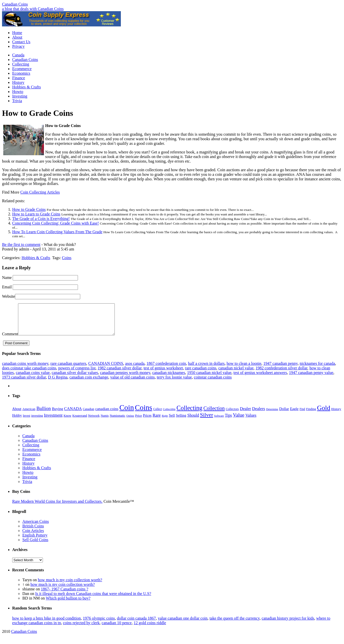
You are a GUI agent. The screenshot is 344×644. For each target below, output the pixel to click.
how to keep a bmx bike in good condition (46, 624)
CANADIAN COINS (106, 370)
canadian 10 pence (117, 629)
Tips (228, 421)
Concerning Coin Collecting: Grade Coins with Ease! (55, 223)
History (18, 82)
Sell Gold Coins (35, 546)
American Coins (36, 528)
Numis (105, 422)
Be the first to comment (21, 245)
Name (7, 278)
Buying (57, 415)
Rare (157, 421)
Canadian (88, 415)
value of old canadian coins (132, 383)
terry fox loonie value (174, 383)
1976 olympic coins (99, 624)
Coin (127, 414)
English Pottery (35, 541)
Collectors (232, 415)
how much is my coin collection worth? (70, 586)
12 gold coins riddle (150, 629)
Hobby (17, 422)
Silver (207, 421)
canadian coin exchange (89, 383)
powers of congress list (77, 374)
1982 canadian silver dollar (119, 374)
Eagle (294, 415)
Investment (53, 421)
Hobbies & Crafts (27, 87)
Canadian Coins (15, 4)
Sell (172, 421)
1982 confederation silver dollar (282, 374)
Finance (19, 78)
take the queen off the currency (234, 624)
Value (239, 421)
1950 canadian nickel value (209, 379)
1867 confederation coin (166, 370)
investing (37, 422)
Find (302, 415)
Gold (324, 414)
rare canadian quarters (68, 370)
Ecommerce (22, 69)
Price (138, 422)
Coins (67, 258)
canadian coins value (33, 379)
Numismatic (117, 422)
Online (130, 422)
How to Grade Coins (29, 209)
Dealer (245, 415)
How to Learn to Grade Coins (36, 214)
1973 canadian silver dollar (24, 383)
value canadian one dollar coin (183, 624)
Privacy (18, 46)
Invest (27, 422)
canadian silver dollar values (75, 379)
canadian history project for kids (288, 624)
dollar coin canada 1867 (136, 624)
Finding (311, 415)
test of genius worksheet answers (260, 379)
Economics (21, 73)
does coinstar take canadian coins (29, 374)
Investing (20, 96)
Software (219, 422)
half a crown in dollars (206, 370)
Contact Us (21, 42)
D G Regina (58, 383)
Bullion (44, 414)
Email (7, 287)
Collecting (21, 64)
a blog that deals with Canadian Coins (33, 9)
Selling (181, 421)
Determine (272, 415)
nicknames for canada (317, 370)
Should (193, 421)
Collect (157, 415)
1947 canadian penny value (311, 379)
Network (94, 422)
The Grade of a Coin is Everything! (41, 219)
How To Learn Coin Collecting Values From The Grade (57, 232)
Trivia (17, 101)
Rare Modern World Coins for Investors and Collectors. (57, 507)
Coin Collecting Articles (40, 192)
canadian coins (107, 415)
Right (165, 422)
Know (67, 422)
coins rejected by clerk (81, 629)
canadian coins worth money (25, 370)
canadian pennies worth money (125, 379)
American (29, 415)
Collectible (169, 415)
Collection (214, 414)
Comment (10, 340)
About (17, 37)
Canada (18, 55)
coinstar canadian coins (213, 383)
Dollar (284, 415)
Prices (147, 422)
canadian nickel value (236, 374)
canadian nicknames (169, 379)
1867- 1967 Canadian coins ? (65, 595)
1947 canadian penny (280, 370)
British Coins (33, 532)
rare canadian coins (201, 374)
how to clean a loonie (244, 370)
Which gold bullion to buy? (68, 604)
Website (9, 296)
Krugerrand (80, 422)
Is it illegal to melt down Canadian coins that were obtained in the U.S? (93, 600)
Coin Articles (33, 537)
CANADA (73, 415)
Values (251, 421)
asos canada (135, 370)
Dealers (259, 415)
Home (17, 33)
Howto (18, 92)
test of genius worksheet (163, 374)
